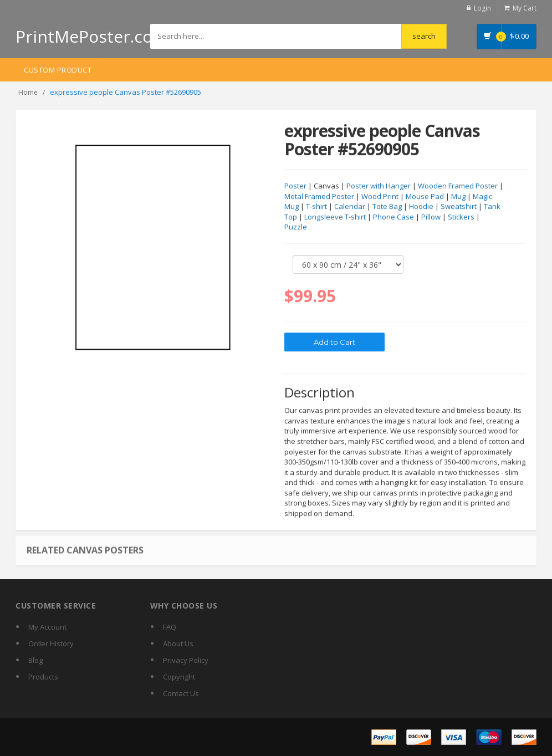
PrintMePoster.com (92, 36)
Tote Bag (387, 207)
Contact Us (181, 693)
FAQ (170, 627)
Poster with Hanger (379, 186)
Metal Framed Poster (319, 197)
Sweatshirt (459, 207)
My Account (47, 627)
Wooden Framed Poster (458, 186)
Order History (51, 643)
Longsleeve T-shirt (335, 217)
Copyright (179, 677)
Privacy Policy (186, 660)
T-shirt (316, 207)
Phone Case (393, 217)
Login (482, 8)
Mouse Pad (425, 197)
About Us (178, 643)
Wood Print (380, 197)
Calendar (350, 207)
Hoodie (421, 207)
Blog (35, 660)
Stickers (461, 217)
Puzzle (296, 227)
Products (43, 677)
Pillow (431, 217)
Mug (458, 197)
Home (28, 92)
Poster (295, 186)
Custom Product (58, 70)
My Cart (525, 8)
